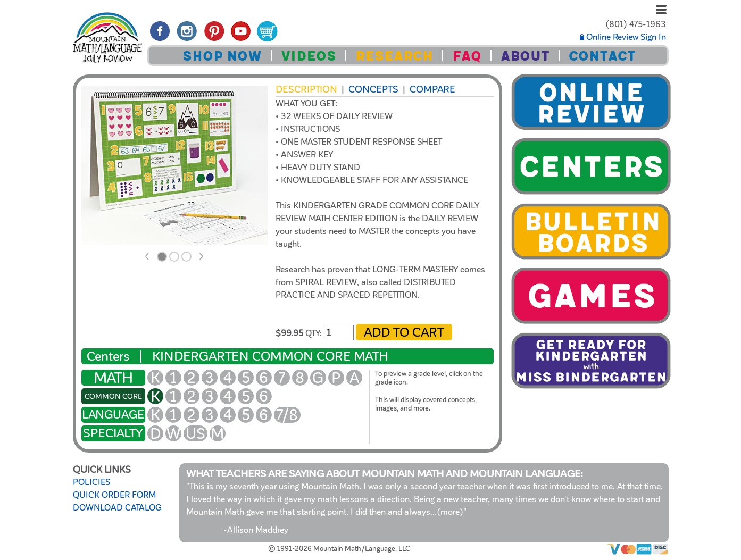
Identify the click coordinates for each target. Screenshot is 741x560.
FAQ (467, 56)
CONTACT (602, 56)
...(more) (447, 512)
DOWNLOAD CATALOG (117, 508)
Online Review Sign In (623, 37)
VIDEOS (309, 56)
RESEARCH (394, 56)
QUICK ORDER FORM (114, 495)
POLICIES (91, 482)
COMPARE (432, 89)
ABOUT (525, 56)
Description (306, 89)
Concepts (373, 89)
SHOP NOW (222, 56)
